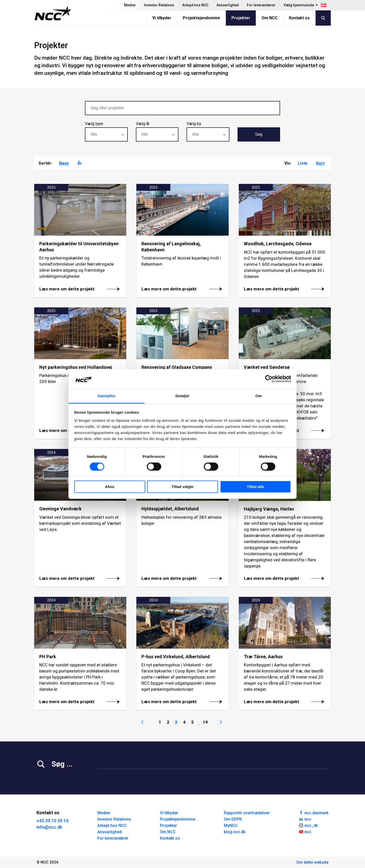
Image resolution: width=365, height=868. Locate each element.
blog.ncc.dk (235, 832)
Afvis (110, 487)
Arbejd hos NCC (195, 5)
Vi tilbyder (162, 18)
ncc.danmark (314, 812)
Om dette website (312, 862)
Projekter (241, 18)
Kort (320, 163)
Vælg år (143, 124)
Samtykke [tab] (107, 396)
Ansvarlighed (228, 5)
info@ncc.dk (49, 827)
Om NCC (270, 18)
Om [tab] (258, 396)
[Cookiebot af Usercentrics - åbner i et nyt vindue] (269, 379)
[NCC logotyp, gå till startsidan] (53, 13)
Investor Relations (159, 5)
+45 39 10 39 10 (52, 821)
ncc (305, 819)
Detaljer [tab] (182, 396)
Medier (130, 5)
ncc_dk (308, 825)
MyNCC (231, 826)
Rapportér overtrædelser (247, 813)
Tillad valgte (182, 487)
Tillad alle (255, 487)
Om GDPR (233, 819)
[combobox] (106, 134)
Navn (64, 163)
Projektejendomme (201, 18)
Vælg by (194, 124)
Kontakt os (299, 18)
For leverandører (261, 5)
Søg (259, 134)
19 (205, 722)
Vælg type (94, 124)
